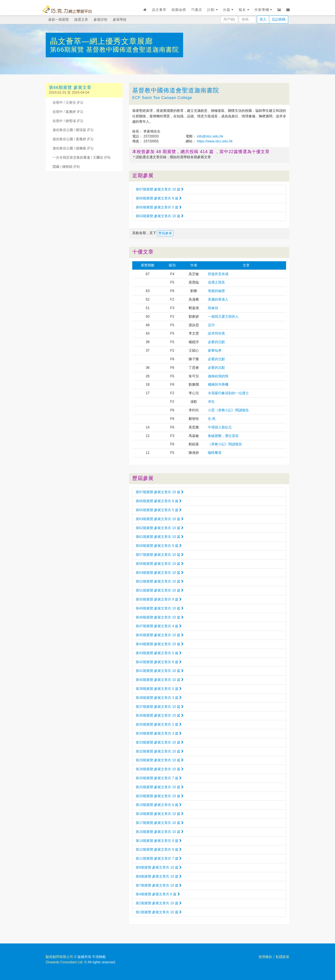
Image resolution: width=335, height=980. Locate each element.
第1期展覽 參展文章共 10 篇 (159, 912)
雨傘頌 (213, 308)
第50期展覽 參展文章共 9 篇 (159, 599)
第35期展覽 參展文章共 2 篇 (159, 724)
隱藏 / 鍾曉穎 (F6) (66, 167)
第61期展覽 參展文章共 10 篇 (160, 537)
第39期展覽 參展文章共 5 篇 (159, 689)
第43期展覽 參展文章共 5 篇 (159, 653)
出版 (228, 10)
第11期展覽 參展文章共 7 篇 (159, 858)
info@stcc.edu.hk (209, 136)
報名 (244, 10)
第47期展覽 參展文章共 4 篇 (159, 626)
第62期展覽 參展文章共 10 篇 (160, 528)
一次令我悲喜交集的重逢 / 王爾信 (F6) (82, 157)
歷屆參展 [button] (165, 233)
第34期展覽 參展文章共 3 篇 (159, 733)
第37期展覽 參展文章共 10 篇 (160, 707)
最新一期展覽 (59, 20)
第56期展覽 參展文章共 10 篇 (160, 564)
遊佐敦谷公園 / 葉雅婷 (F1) (73, 139)
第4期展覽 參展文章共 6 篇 (158, 894)
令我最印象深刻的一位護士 (228, 393)
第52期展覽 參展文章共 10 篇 (160, 581)
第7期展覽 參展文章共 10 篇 (159, 885)
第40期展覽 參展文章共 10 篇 (160, 680)
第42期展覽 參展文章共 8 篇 (159, 662)
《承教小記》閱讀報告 (225, 444)
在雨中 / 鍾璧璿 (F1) (68, 121)
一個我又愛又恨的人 (223, 317)
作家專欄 (263, 10)
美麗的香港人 (218, 299)
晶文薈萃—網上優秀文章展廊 (101, 41)
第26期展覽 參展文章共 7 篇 (159, 778)
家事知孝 (215, 351)
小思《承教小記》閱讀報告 (228, 410)
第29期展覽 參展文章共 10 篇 (160, 760)
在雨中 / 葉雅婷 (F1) (68, 112)
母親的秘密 (216, 291)
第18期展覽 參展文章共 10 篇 (160, 814)
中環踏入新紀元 (220, 427)
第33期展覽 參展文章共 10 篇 (160, 742)
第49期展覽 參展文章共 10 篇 (160, 608)
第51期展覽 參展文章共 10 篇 (160, 590)
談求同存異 (216, 333)
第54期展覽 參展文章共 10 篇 (160, 573)
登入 (263, 19)
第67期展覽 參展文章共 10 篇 (160, 189)
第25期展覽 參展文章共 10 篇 (160, 787)
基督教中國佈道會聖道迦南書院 (132, 49)
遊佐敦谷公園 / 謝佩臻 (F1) (73, 148)
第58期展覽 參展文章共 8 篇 (159, 546)
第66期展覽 (68, 49)
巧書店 (197, 10)
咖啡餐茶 (215, 453)
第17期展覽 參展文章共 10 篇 (160, 823)
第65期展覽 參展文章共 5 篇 (159, 207)
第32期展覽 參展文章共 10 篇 (160, 751)
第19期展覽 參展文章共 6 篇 (159, 805)
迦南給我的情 (218, 376)
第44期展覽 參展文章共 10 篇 (160, 644)
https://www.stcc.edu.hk (214, 141)
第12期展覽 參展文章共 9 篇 (159, 849)
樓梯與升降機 (218, 384)
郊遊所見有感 (218, 274)
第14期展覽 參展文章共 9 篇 (159, 841)
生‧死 (212, 419)
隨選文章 (81, 20)
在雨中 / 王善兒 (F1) (68, 103)
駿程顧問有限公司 (59, 957)
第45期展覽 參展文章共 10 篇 (160, 635)
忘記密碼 (279, 19)
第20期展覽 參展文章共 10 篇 (160, 796)
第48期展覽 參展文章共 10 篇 (160, 617)
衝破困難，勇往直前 (223, 436)
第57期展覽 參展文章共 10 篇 (160, 555)
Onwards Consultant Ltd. (65, 962)
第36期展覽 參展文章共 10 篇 (160, 715)
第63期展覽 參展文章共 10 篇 (160, 216)
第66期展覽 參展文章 (70, 87)
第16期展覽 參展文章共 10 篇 (160, 832)
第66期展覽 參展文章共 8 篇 (159, 198)
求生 (211, 402)
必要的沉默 (216, 342)
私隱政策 (282, 957)
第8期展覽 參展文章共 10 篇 (159, 876)
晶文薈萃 (159, 10)
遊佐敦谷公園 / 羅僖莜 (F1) (73, 130)
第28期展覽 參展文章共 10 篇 (160, 769)
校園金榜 (179, 10)
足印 (211, 325)
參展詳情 (100, 20)
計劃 (212, 10)
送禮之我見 (216, 282)
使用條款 (265, 957)
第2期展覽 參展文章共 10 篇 (159, 903)
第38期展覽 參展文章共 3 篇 (159, 698)
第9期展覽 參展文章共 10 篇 (159, 867)
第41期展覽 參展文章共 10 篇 (160, 671)
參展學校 (120, 20)
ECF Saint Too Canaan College (162, 98)
